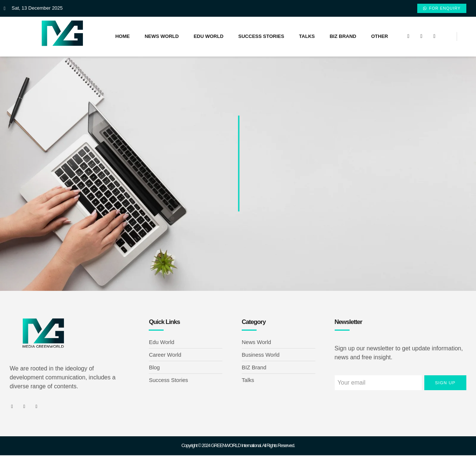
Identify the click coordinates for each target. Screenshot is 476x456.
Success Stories (261, 37)
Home (123, 37)
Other (380, 37)
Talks (307, 37)
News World (162, 37)
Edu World (209, 37)
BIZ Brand (343, 37)
